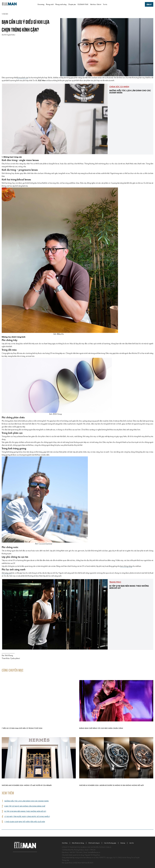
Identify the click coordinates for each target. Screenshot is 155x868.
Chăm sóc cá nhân (119, 87)
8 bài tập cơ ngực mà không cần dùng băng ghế (25, 806)
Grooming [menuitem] (41, 5)
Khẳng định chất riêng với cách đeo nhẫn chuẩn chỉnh (101, 728)
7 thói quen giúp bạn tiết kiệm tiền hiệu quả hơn (25, 822)
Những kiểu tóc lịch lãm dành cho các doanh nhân (27, 801)
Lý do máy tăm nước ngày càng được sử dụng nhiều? (27, 817)
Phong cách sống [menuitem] (61, 5)
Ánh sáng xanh (7, 573)
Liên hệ (131, 843)
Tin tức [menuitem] (105, 5)
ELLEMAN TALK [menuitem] (83, 5)
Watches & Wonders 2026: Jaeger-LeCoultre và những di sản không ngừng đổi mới (111, 785)
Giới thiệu (65, 843)
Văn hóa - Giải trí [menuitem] (96, 5)
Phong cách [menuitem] (50, 5)
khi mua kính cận (22, 78)
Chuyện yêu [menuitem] (72, 5)
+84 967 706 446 (76, 852)
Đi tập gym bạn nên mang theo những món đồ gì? (25, 811)
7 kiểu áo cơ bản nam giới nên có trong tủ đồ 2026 (22, 728)
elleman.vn (90, 858)
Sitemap (123, 843)
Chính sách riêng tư (94, 843)
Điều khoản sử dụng (78, 843)
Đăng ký (149, 4)
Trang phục (115, 582)
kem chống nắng (126, 566)
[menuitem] (117, 4)
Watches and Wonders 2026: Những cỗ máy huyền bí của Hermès (27, 785)
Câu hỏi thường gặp (110, 843)
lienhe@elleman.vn (94, 852)
